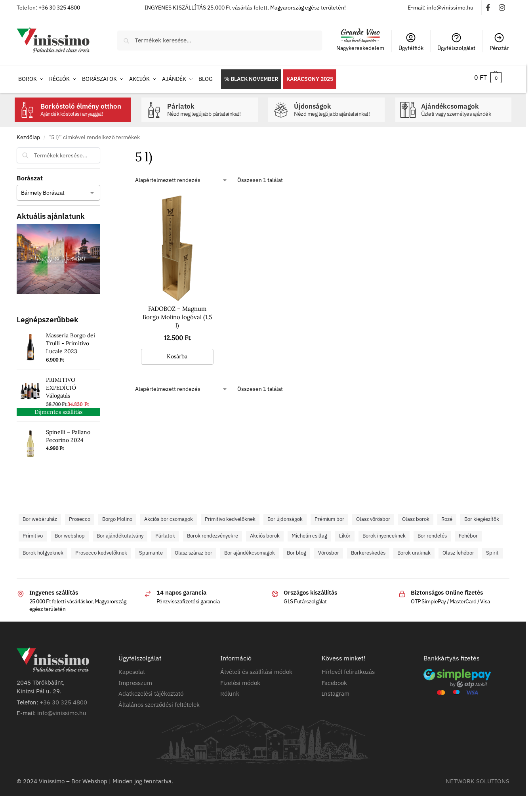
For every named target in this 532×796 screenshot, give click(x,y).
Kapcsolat (132, 669)
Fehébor (468, 533)
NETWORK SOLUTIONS (478, 778)
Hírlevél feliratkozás (348, 669)
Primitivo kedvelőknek (230, 516)
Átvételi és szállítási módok (256, 669)
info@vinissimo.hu (62, 710)
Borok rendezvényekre (213, 533)
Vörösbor (329, 549)
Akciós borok (265, 533)
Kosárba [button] (177, 353)
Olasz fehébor (458, 549)
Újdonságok (337, 106)
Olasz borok (416, 516)
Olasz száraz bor (194, 549)
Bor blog (297, 549)
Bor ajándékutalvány (120, 533)
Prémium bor (329, 516)
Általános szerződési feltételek (159, 701)
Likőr (345, 533)
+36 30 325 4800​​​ (63, 699)
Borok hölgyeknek (43, 549)
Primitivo (33, 533)
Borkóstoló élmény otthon (84, 106)
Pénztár (499, 42)
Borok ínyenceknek (384, 533)
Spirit (492, 549)
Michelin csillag (309, 533)
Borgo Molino (117, 516)
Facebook (334, 679)
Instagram (336, 690)
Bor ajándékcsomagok (250, 549)
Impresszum (135, 679)
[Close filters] (103, 149)
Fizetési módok (240, 679)
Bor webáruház (40, 516)
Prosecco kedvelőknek (101, 549)
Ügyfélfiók (411, 42)
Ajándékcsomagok (464, 106)
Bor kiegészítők (482, 516)
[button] (488, 77)
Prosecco (80, 516)
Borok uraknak (414, 549)
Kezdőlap (28, 134)
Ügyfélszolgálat (456, 42)
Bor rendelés (432, 533)
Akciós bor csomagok (169, 516)
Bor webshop (70, 533)
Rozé (447, 516)
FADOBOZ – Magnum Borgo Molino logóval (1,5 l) (177, 314)
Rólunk (230, 690)
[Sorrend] (181, 177)
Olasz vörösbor (373, 516)
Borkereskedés (368, 549)
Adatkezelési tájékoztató (151, 690)
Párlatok (211, 106)
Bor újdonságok (285, 516)
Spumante (151, 549)
